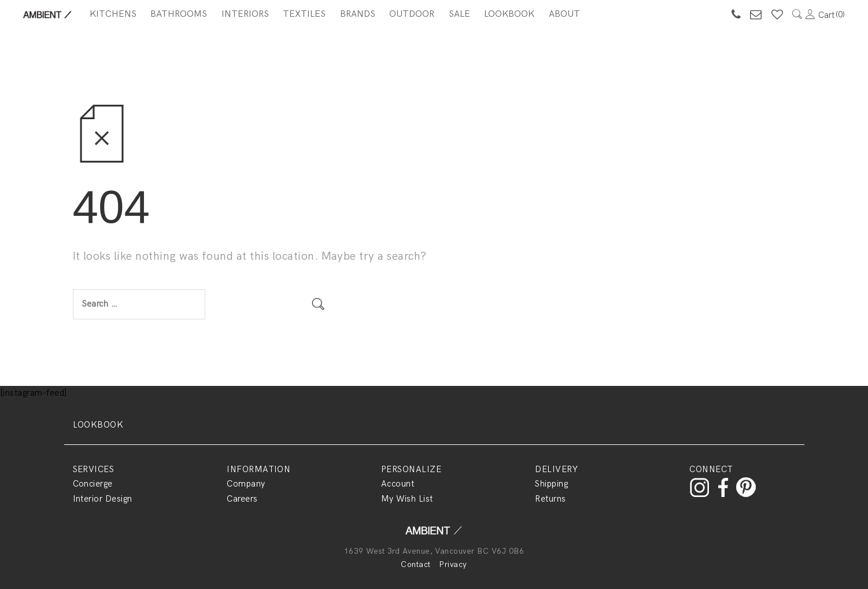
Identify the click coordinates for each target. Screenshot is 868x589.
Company (246, 484)
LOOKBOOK (98, 425)
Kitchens (113, 14)
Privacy (453, 564)
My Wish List (407, 499)
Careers (242, 499)
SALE (459, 14)
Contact (415, 564)
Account (398, 484)
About (564, 14)
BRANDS (358, 14)
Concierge (93, 484)
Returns (550, 499)
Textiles (304, 14)
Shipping (551, 484)
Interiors (245, 14)
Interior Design (103, 499)
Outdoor (412, 14)
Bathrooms (179, 14)
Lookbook (509, 14)
